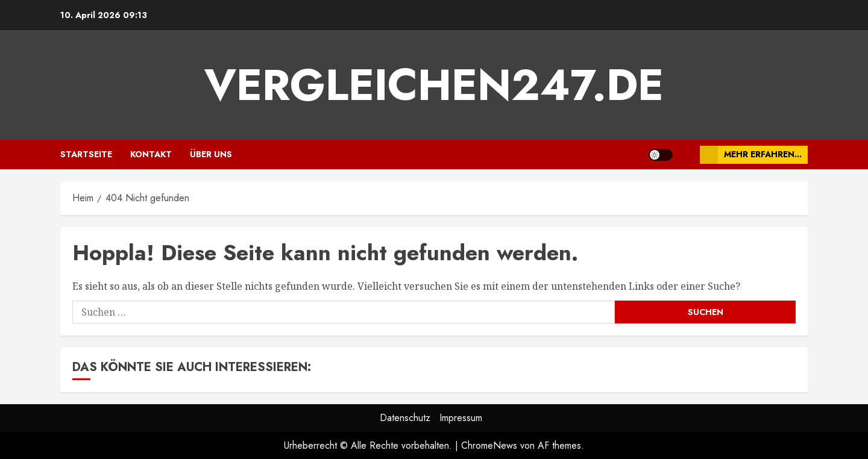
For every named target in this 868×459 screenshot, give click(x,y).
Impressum (461, 418)
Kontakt (151, 154)
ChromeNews (489, 445)
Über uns (211, 154)
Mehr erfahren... (751, 155)
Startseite (86, 154)
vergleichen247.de (434, 85)
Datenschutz (405, 418)
